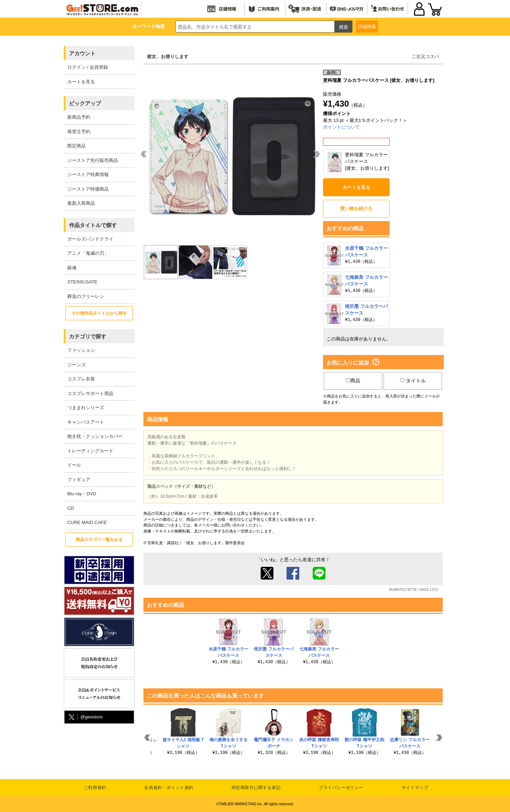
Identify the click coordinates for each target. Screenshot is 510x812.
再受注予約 (79, 132)
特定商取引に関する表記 (256, 788)
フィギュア (79, 480)
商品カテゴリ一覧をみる (99, 540)
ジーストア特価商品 (88, 189)
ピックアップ (85, 103)
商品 (353, 380)
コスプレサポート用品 (90, 393)
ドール (74, 465)
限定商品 (76, 146)
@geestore (85, 717)
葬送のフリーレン (86, 296)
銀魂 (72, 268)
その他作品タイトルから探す (99, 313)
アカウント (82, 53)
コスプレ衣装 (81, 379)
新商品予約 (79, 117)
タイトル (413, 380)
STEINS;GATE (82, 282)
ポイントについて (341, 127)
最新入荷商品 (81, 203)
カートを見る (81, 82)
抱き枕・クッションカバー (95, 436)
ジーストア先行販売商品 (93, 160)
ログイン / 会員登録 (88, 67)
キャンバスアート (86, 422)
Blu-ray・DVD (82, 494)
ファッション (81, 350)
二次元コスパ (425, 57)
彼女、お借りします (168, 57)
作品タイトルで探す (93, 225)
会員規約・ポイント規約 (169, 788)
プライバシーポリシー (341, 788)
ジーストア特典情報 (88, 174)
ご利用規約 (95, 788)
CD (71, 508)
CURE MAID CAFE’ (87, 522)
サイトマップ (415, 788)
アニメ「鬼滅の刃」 (88, 253)
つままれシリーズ (86, 408)
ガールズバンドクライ (90, 239)
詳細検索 (367, 26)
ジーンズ (76, 365)
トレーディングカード (90, 451)
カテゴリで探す (88, 336)
